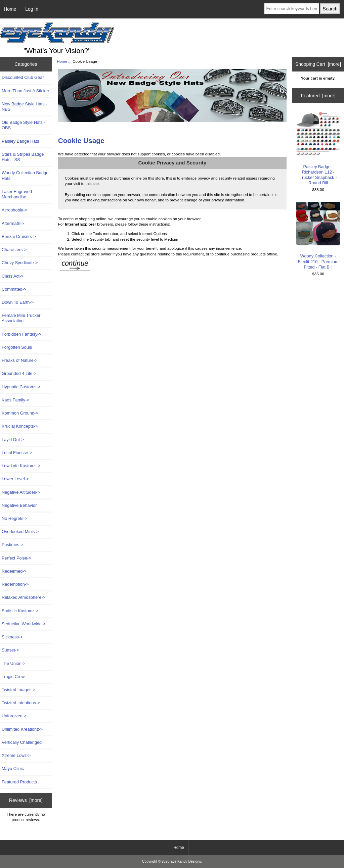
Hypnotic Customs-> (21, 387)
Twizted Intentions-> (21, 703)
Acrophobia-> (14, 210)
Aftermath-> (13, 223)
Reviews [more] (26, 800)
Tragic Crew (13, 677)
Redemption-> (15, 584)
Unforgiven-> (14, 716)
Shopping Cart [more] (318, 64)
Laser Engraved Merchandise (17, 194)
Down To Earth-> (18, 302)
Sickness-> (12, 637)
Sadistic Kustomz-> (20, 611)
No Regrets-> (14, 518)
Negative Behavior (19, 505)
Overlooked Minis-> (20, 532)
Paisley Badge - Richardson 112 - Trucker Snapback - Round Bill (318, 149)
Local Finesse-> (17, 453)
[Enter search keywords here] (291, 9)
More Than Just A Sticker (26, 91)
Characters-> (14, 250)
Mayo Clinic (13, 768)
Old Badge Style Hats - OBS (24, 125)
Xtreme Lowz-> (16, 755)
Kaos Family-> (15, 400)
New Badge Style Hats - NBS (24, 107)
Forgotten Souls (17, 347)
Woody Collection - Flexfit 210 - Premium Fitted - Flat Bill (318, 236)
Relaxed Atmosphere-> (24, 597)
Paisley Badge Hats (20, 141)
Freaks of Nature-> (20, 360)
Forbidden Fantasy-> (21, 334)
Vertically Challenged (22, 742)
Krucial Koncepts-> (20, 426)
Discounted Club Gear (23, 77)
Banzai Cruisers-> (19, 236)
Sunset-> (10, 650)
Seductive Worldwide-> (24, 624)
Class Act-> (13, 276)
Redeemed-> (14, 571)
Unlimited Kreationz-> (22, 729)
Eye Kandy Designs (186, 861)
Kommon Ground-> (20, 413)
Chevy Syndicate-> (20, 263)
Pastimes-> (12, 545)
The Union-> (14, 663)
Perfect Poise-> (16, 558)
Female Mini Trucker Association (21, 318)
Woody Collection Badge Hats (25, 175)
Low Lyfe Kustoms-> (21, 466)
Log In (32, 9)
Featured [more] (318, 96)
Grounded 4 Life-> (19, 373)
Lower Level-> (15, 479)
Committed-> (14, 289)
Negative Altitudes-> (21, 492)
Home (10, 9)
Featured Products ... (22, 782)
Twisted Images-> (18, 690)
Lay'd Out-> (13, 440)
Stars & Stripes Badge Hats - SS (23, 157)
